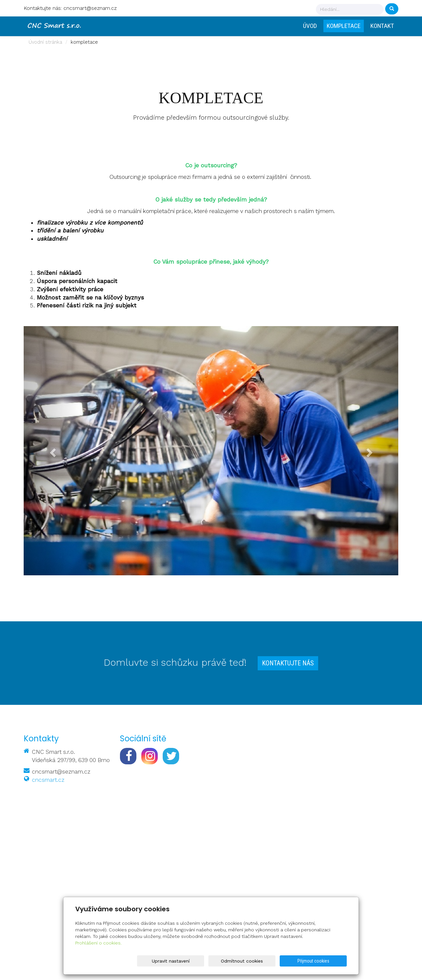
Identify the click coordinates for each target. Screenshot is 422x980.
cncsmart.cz (48, 780)
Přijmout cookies (322, 961)
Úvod (310, 26)
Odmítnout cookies (267, 961)
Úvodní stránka (45, 42)
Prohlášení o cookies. (98, 943)
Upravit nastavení (212, 961)
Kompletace (344, 26)
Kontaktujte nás (288, 663)
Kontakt (382, 26)
